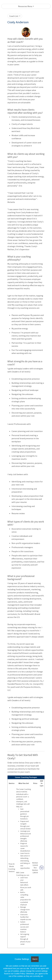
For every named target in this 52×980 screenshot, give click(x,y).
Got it (35, 959)
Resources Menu (25, 6)
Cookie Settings (22, 959)
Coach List (14, 16)
